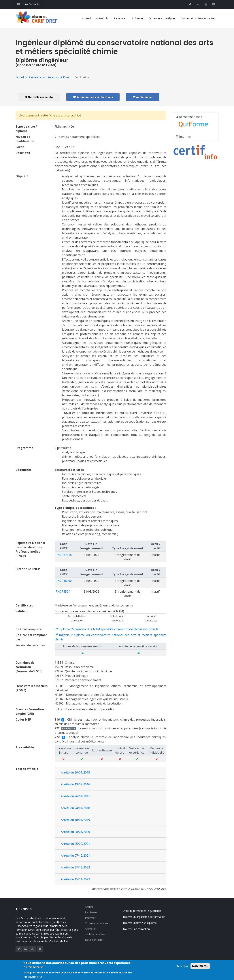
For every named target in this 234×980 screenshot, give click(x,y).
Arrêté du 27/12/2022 (75, 867)
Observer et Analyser (162, 18)
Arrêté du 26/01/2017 (75, 796)
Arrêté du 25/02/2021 (75, 844)
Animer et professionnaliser (198, 18)
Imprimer (184, 137)
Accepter (182, 968)
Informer (138, 18)
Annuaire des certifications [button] (93, 97)
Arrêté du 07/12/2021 (75, 855)
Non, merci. (200, 968)
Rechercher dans (194, 122)
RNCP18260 (64, 581)
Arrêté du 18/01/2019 (75, 820)
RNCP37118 (64, 555)
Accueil (86, 18)
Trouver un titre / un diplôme (146, 923)
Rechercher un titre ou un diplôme (49, 77)
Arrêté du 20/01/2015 (75, 772)
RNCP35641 (64, 592)
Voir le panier (143, 97)
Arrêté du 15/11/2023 (75, 879)
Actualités (102, 18)
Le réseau (120, 18)
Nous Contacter (29, 4)
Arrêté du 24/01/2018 (75, 808)
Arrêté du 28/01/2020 (75, 832)
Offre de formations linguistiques (148, 911)
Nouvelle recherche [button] (39, 97)
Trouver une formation (142, 929)
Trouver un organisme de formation (150, 917)
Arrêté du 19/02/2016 (75, 784)
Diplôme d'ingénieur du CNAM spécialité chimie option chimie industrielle (107, 629)
